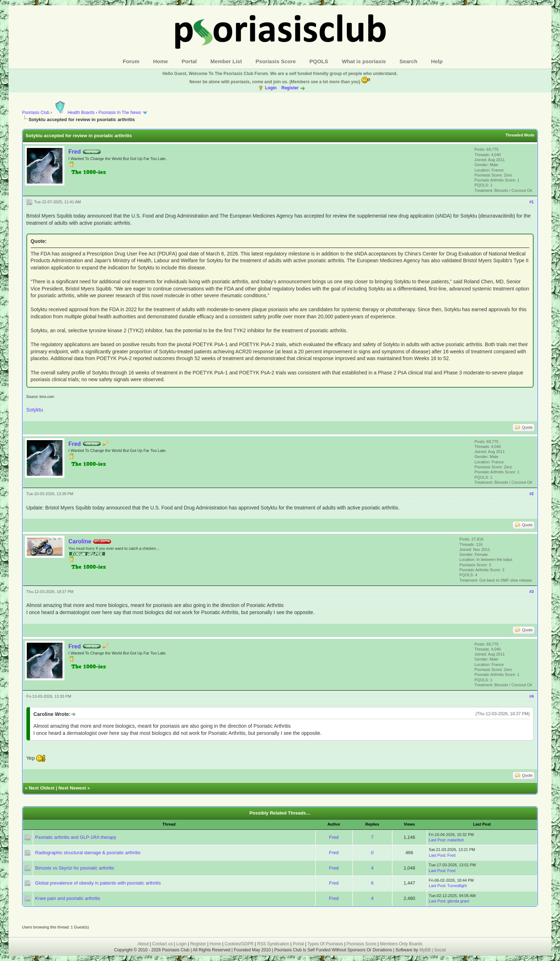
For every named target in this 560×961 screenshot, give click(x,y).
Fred (75, 152)
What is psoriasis (364, 61)
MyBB (426, 950)
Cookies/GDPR (239, 944)
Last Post (437, 840)
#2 (531, 494)
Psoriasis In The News (120, 113)
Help (437, 61)
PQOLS (319, 61)
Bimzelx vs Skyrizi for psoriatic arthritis (74, 868)
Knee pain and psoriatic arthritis (67, 898)
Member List (226, 61)
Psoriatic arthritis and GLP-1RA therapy (76, 837)
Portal (189, 61)
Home (161, 61)
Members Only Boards (401, 944)
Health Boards (74, 113)
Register (290, 88)
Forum (131, 61)
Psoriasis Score (276, 61)
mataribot (456, 840)
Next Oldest (41, 788)
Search (409, 61)
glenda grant (458, 901)
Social (440, 950)
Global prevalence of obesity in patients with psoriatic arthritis (98, 883)
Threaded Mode (520, 135)
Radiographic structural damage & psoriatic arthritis (88, 853)
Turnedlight (457, 886)
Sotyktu (35, 410)
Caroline (80, 541)
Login (271, 88)
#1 (531, 202)
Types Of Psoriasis (325, 944)
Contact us (162, 944)
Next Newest (72, 788)
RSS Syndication (273, 944)
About (143, 944)
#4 (531, 696)
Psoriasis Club (36, 113)
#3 (531, 592)
